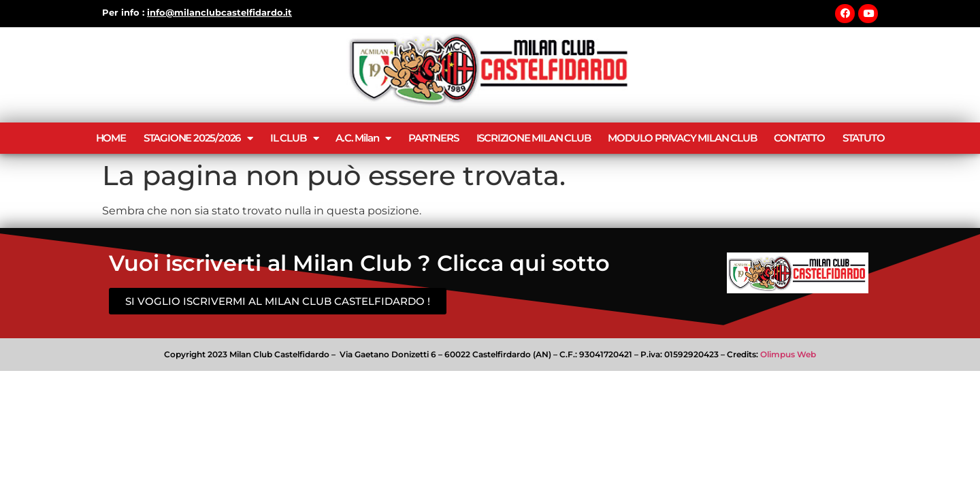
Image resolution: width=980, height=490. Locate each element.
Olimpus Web (788, 354)
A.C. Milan (363, 138)
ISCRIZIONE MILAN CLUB (534, 138)
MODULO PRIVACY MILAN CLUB (682, 138)
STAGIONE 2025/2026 (198, 138)
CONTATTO (799, 138)
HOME (111, 138)
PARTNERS (433, 138)
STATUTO (864, 138)
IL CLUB (294, 138)
